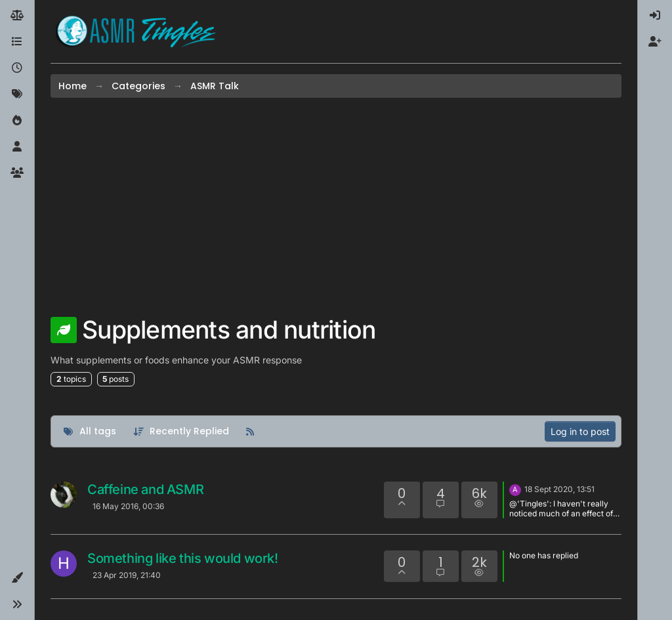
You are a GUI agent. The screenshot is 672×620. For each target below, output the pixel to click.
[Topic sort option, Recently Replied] (181, 431)
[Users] (17, 147)
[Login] (655, 16)
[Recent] (17, 68)
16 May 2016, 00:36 (128, 506)
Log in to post (580, 431)
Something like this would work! (183, 558)
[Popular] (17, 121)
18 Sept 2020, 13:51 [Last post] (559, 489)
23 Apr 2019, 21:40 (127, 575)
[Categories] (17, 42)
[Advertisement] (336, 207)
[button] (17, 578)
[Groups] (17, 173)
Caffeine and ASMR (145, 489)
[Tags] (17, 94)
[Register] (655, 42)
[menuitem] (655, 16)
